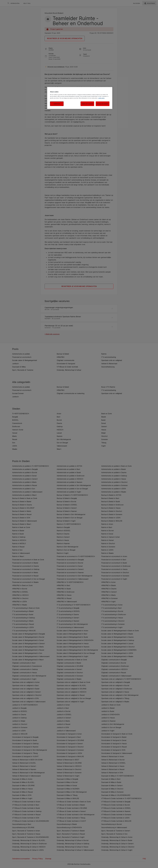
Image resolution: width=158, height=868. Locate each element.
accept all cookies (103, 104)
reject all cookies (87, 104)
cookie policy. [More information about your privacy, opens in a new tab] (101, 98)
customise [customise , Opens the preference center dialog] (57, 104)
